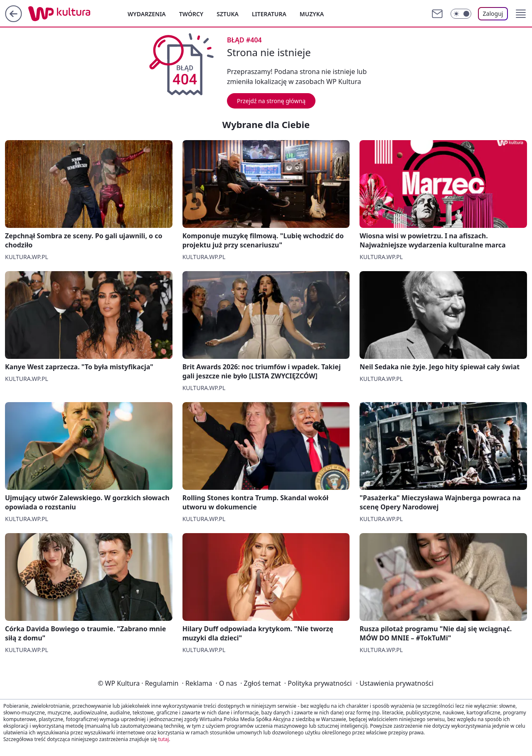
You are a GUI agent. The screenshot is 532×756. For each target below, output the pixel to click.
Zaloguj (493, 14)
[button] (521, 14)
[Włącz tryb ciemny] (461, 14)
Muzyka (312, 14)
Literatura (269, 14)
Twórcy (191, 14)
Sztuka (228, 14)
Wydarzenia (147, 14)
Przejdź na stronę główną (271, 101)
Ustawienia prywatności (394, 683)
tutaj (163, 739)
